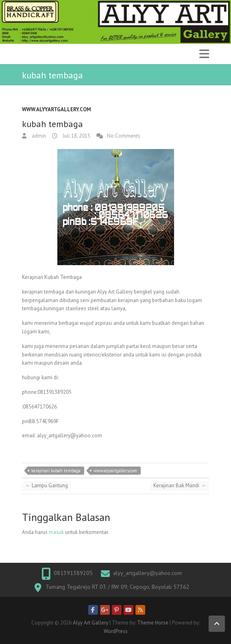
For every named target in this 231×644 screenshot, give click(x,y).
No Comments (124, 136)
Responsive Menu (204, 54)
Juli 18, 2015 (76, 136)
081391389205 (73, 573)
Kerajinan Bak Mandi (180, 485)
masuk (56, 532)
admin (38, 136)
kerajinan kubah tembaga (56, 471)
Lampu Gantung (47, 485)
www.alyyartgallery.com (57, 109)
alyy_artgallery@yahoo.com (147, 573)
